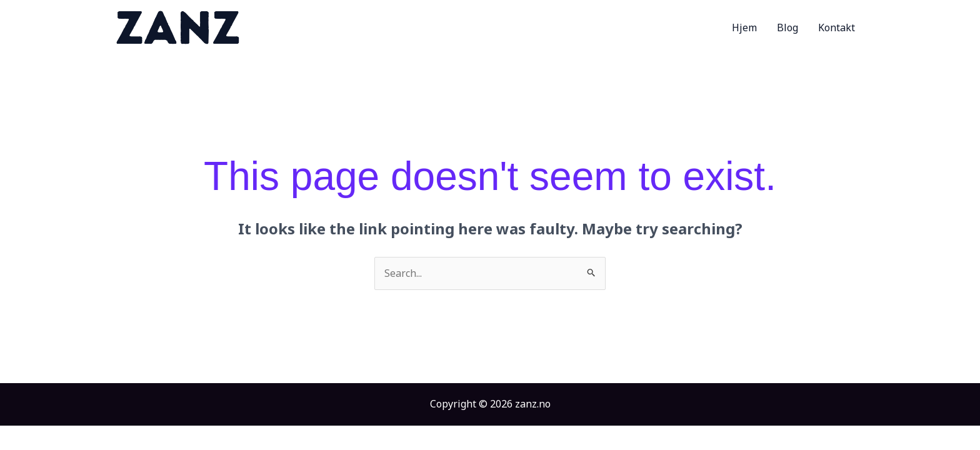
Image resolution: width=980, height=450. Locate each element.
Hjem (744, 27)
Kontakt (837, 27)
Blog (787, 27)
